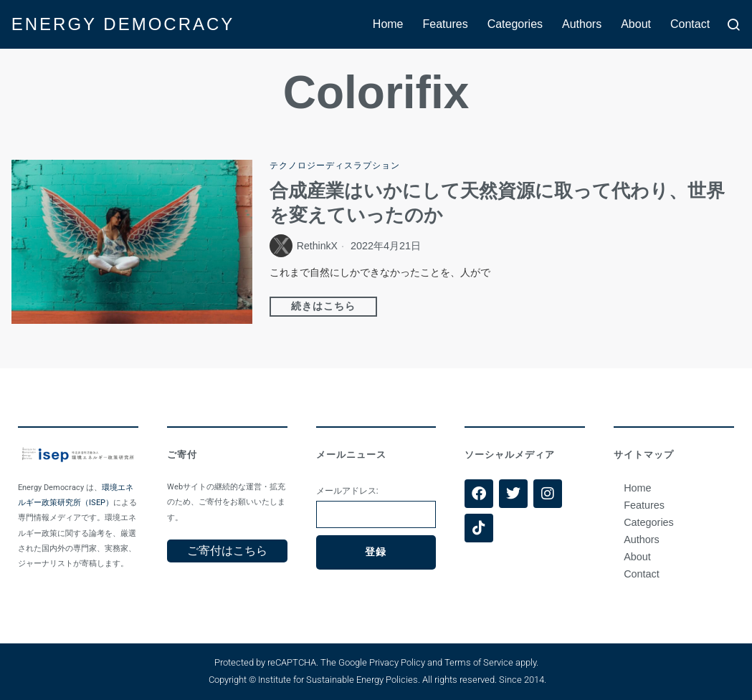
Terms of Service (479, 662)
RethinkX (318, 246)
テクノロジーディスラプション (335, 166)
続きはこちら (323, 307)
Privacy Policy (397, 662)
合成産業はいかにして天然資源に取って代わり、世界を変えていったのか (497, 203)
